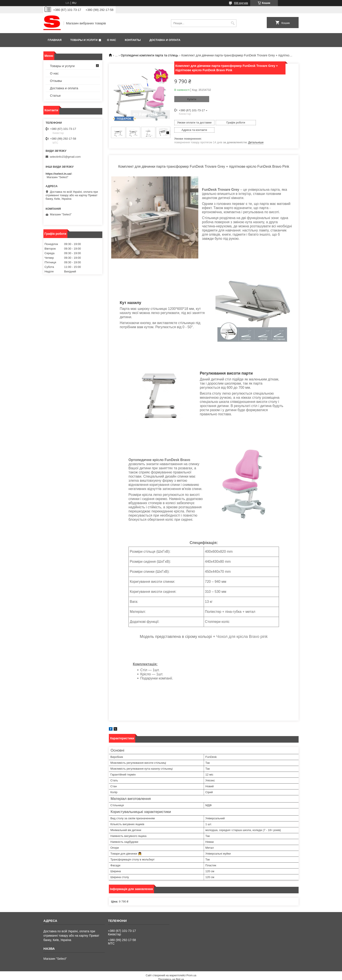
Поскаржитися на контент (165, 976)
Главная (55, 40)
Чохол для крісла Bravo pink (242, 629)
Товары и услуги (84, 40)
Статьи (55, 95)
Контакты (133, 40)
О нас (112, 40)
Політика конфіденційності (199, 976)
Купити (192, 99)
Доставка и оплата (165, 40)
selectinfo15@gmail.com (65, 157)
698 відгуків (241, 3)
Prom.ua (191, 968)
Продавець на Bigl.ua (171, 972)
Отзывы (56, 81)
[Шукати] (233, 23)
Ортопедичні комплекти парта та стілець (150, 55)
